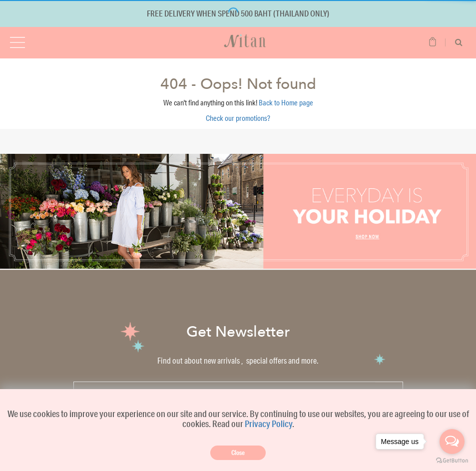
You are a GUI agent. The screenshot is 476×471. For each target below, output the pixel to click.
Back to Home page (286, 103)
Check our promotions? (238, 118)
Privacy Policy (268, 424)
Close (238, 453)
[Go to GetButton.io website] (452, 461)
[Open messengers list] (452, 442)
